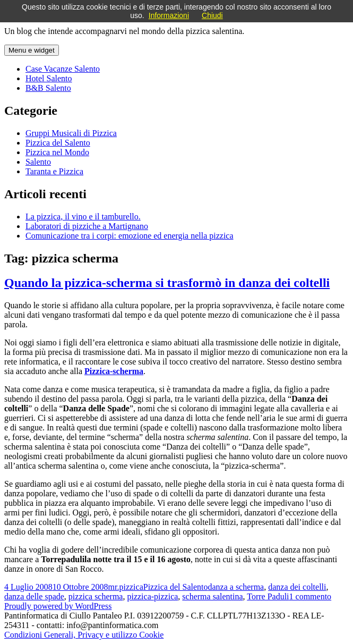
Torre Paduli (268, 596)
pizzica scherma (96, 596)
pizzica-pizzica (152, 596)
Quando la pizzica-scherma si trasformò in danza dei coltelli (167, 283)
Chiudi (212, 15)
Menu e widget (32, 50)
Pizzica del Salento (58, 143)
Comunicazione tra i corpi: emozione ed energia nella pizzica (130, 236)
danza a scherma (236, 587)
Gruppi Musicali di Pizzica (71, 133)
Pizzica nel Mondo (57, 152)
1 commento (311, 596)
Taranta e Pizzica (54, 171)
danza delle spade (34, 596)
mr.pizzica (126, 587)
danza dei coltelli (297, 587)
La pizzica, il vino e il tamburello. (83, 217)
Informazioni (169, 15)
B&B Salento (48, 88)
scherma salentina (212, 596)
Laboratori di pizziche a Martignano (87, 226)
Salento (38, 162)
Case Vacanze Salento (63, 69)
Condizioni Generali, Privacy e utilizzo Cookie (84, 635)
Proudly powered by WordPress (58, 606)
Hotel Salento (49, 78)
